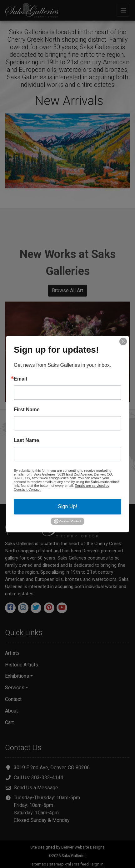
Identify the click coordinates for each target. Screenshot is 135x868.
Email (20, 379)
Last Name (26, 440)
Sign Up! (67, 506)
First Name (27, 410)
